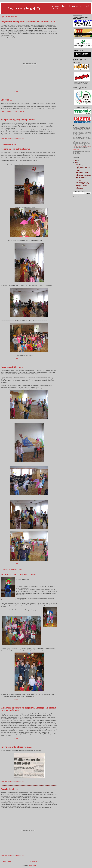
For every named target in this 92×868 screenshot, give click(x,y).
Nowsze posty (7, 861)
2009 (76, 163)
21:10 (15, 564)
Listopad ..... (7, 100)
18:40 (15, 700)
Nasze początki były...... (12, 367)
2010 (76, 161)
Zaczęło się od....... (9, 789)
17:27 (15, 855)
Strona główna (34, 861)
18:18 (15, 739)
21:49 (15, 92)
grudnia (78, 164)
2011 (76, 159)
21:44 (15, 112)
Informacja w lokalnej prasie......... (17, 747)
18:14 (15, 781)
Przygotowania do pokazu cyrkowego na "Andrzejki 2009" (29, 22)
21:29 (15, 138)
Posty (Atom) (32, 865)
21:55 (15, 359)
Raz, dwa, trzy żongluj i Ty (24, 8)
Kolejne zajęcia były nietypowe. (16, 149)
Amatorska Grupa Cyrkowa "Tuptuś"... (20, 575)
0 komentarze (21, 92)
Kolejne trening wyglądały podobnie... (19, 120)
